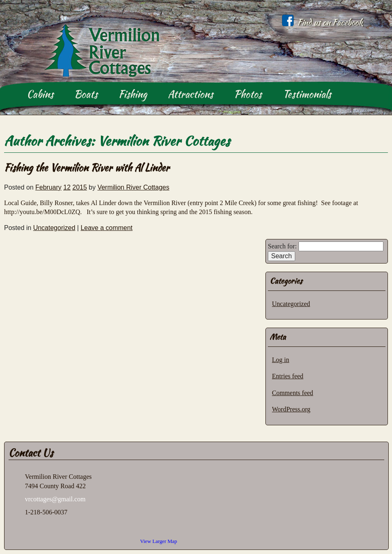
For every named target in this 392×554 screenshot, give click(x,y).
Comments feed (293, 393)
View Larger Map (159, 541)
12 (67, 187)
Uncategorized (54, 228)
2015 (80, 187)
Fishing (133, 94)
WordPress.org (291, 409)
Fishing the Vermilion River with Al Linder (87, 168)
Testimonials (307, 94)
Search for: (282, 246)
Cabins (40, 94)
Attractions (190, 94)
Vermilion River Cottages (164, 141)
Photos (248, 94)
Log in (281, 360)
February (49, 187)
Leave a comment (106, 228)
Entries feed (288, 376)
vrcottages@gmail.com (55, 499)
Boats (86, 94)
